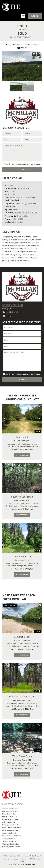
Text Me (7, 316)
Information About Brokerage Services (16, 859)
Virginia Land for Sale (9, 841)
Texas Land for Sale (9, 839)
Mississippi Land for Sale (10, 825)
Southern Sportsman (22, 497)
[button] (23, 16)
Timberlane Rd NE (22, 556)
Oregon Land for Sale (9, 833)
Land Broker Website (16, 864)
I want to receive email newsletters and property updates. (23, 164)
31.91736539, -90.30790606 (25, 213)
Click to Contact (17, 222)
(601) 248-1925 (17, 219)
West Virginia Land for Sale (11, 847)
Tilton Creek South (22, 756)
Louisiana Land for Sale (10, 819)
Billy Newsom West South (22, 697)
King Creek (22, 437)
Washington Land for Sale (11, 844)
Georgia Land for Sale (10, 817)
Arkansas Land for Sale (10, 811)
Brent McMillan (23, 216)
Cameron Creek (22, 637)
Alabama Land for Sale (10, 808)
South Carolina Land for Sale (12, 836)
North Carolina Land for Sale (12, 828)
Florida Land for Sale (9, 814)
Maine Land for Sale (9, 822)
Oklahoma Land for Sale (10, 830)
